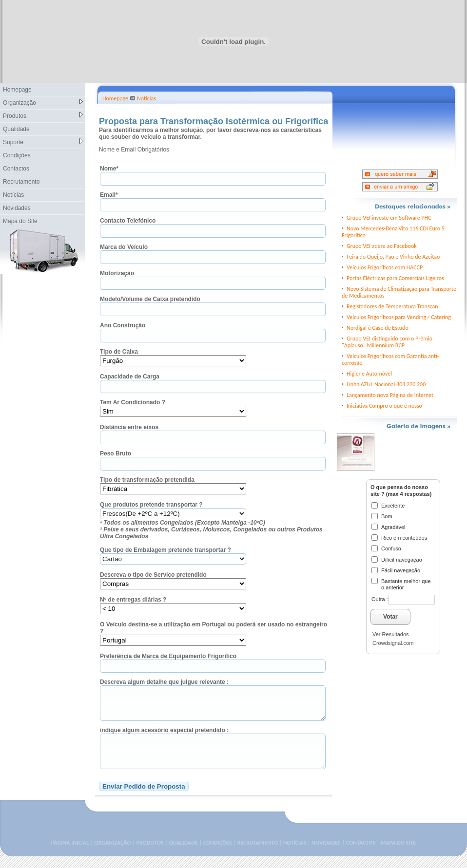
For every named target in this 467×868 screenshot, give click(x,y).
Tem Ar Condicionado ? (133, 402)
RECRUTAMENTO (257, 854)
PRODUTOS (150, 854)
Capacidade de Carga (130, 377)
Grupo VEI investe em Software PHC (389, 218)
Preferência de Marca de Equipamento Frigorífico (168, 656)
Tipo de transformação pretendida (147, 480)
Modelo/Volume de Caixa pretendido (150, 299)
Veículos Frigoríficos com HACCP (385, 267)
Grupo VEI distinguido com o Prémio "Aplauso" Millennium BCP (387, 342)
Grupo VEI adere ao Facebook (382, 246)
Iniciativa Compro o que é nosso (384, 406)
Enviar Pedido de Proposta (144, 798)
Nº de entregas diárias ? (133, 600)
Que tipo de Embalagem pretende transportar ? (165, 550)
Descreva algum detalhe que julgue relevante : (164, 682)
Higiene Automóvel (369, 374)
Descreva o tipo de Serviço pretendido (153, 575)
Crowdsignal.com (393, 643)
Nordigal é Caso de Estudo (378, 328)
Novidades (17, 208)
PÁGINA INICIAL (70, 854)
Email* (109, 195)
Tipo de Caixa (119, 352)
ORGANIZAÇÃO (112, 854)
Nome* (109, 169)
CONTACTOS (361, 854)
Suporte (43, 142)
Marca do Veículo (124, 247)
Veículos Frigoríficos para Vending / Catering (399, 317)
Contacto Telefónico (128, 221)
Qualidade (16, 129)
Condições (17, 155)
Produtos (43, 116)
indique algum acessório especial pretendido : (164, 736)
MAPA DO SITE (398, 854)
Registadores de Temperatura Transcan (392, 306)
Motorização (117, 273)
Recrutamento (21, 182)
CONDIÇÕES (218, 854)
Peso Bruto (116, 453)
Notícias (13, 195)
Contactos (16, 169)
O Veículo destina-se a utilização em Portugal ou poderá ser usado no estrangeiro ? (214, 628)
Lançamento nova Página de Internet (390, 395)
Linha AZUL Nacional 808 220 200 (386, 384)
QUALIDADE (183, 854)
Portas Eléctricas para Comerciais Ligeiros (395, 278)
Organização (43, 103)
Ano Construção (123, 325)
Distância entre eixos (129, 427)
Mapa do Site (20, 221)
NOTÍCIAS (295, 854)
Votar (390, 617)
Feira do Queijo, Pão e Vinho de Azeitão (393, 257)
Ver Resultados (391, 634)
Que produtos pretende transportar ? (151, 505)
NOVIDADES (326, 854)
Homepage (17, 90)
